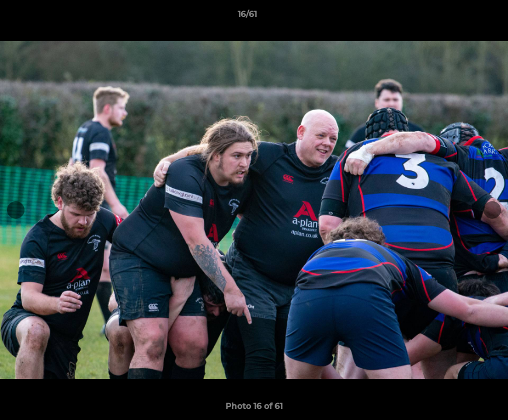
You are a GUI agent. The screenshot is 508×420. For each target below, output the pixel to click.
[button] (459, 17)
